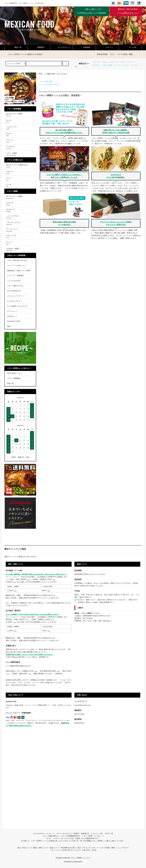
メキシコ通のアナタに (15, 286)
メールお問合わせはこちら (128, 13)
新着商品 (39, 47)
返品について (55, 848)
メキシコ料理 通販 (46, 82)
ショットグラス (12, 217)
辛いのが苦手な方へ (15, 291)
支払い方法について (25, 848)
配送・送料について (41, 848)
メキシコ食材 (107, 65)
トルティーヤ (114, 62)
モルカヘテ (11, 210)
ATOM (94, 850)
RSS (88, 850)
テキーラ (134, 65)
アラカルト (96, 65)
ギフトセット (12, 311)
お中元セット (12, 316)
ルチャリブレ (11, 236)
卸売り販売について (15, 373)
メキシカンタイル (13, 223)
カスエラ (125, 65)
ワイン (9, 179)
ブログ (112, 54)
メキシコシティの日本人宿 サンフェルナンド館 (68, 850)
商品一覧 (16, 47)
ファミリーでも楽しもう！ (17, 266)
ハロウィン (96, 62)
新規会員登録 (102, 54)
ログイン (107, 47)
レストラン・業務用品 (15, 276)
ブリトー (130, 62)
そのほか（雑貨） (13, 250)
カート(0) (130, 47)
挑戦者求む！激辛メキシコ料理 (19, 271)
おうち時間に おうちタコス (17, 306)
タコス (123, 62)
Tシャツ (9, 243)
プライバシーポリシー (90, 848)
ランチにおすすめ (14, 281)
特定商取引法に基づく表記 (71, 848)
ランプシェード (12, 230)
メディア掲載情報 (14, 378)
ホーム (41, 85)
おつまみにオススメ (15, 301)
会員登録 (84, 47)
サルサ (105, 62)
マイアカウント (62, 47)
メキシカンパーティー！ (16, 296)
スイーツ (117, 65)
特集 (9, 326)
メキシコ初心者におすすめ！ (18, 260)
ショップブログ (122, 848)
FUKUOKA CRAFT (52, 85)
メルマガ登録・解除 (125, 54)
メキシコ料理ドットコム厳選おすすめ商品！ (24, 54)
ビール (9, 185)
